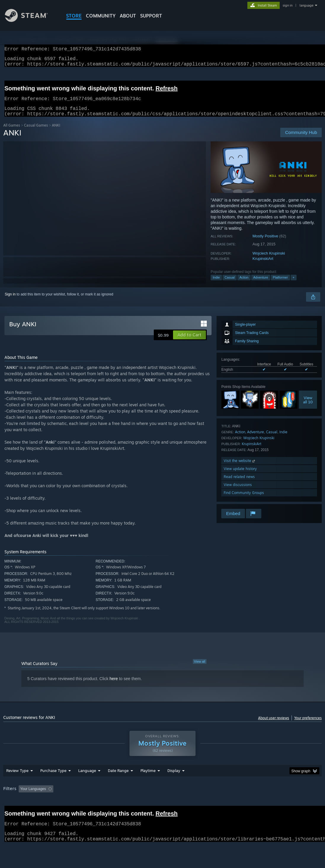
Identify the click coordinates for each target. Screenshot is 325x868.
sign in (288, 5)
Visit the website (240, 468)
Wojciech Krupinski (269, 260)
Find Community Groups (244, 500)
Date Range (118, 786)
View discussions (238, 492)
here (114, 686)
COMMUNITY (101, 16)
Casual (230, 284)
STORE (74, 16)
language (306, 5)
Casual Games (36, 132)
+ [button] (294, 284)
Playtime (148, 786)
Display (174, 786)
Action (244, 284)
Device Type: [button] (15, 812)
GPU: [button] (281, 804)
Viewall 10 (308, 407)
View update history (240, 476)
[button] (189, 342)
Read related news (239, 484)
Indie (216, 284)
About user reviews (274, 725)
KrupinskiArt (263, 266)
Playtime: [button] (139, 804)
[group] (162, 808)
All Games (12, 132)
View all (200, 669)
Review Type (17, 786)
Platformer (280, 284)
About (128, 16)
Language (87, 786)
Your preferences (308, 725)
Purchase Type (53, 786)
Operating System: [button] (231, 804)
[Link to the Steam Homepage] (31, 20)
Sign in (10, 301)
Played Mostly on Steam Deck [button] (181, 804)
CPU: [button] (261, 804)
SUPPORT (151, 16)
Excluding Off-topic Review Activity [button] (93, 804)
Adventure (261, 284)
